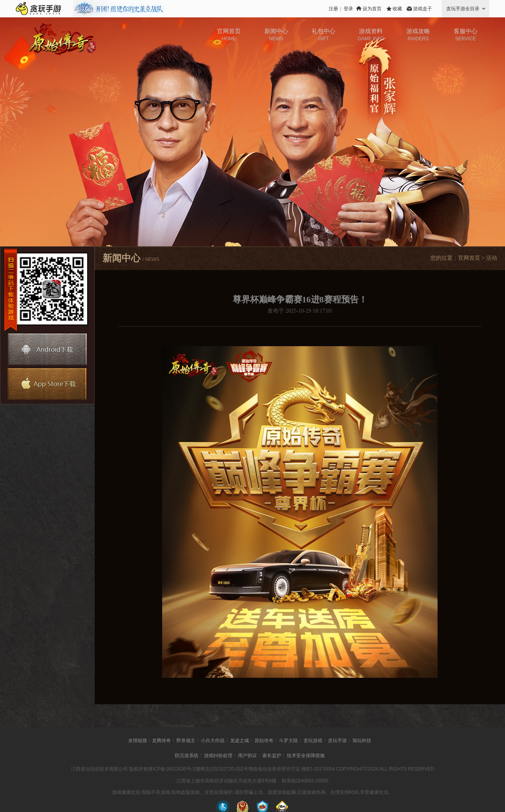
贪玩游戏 (313, 741)
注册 (333, 9)
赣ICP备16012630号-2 (172, 769)
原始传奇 (264, 741)
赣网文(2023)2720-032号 (222, 769)
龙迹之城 (239, 741)
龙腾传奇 (161, 741)
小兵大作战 (213, 741)
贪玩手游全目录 (463, 9)
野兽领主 (186, 741)
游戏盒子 (423, 9)
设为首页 (372, 9)
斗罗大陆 (288, 741)
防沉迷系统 (187, 756)
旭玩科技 (362, 741)
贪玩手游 (337, 741)
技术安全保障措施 (306, 756)
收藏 (397, 9)
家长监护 (272, 756)
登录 (348, 9)
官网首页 (469, 258)
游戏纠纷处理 (218, 756)
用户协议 (247, 756)
